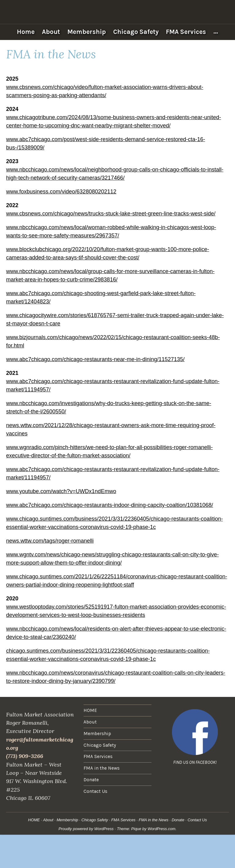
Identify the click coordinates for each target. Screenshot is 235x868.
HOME (90, 710)
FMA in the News (102, 768)
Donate (91, 780)
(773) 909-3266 (25, 756)
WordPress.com (161, 829)
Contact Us (95, 791)
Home (26, 32)
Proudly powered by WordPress (86, 829)
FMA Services (186, 32)
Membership (87, 32)
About (51, 32)
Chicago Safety (136, 32)
